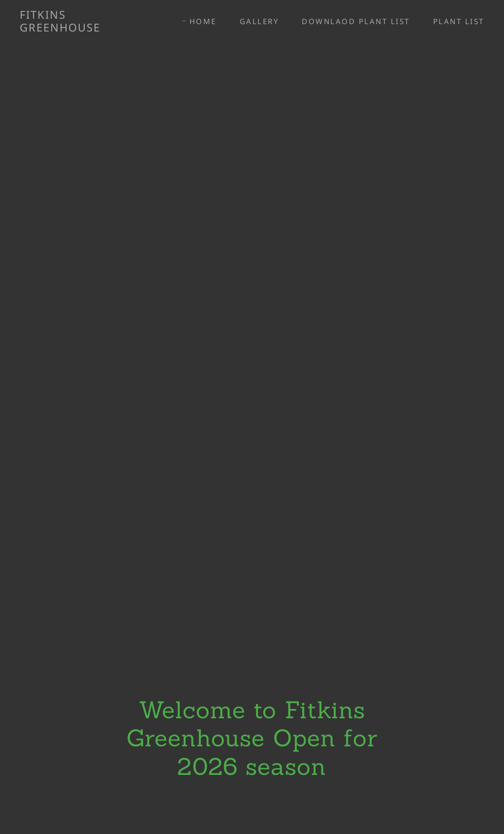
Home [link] (203, 21)
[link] (81, 28)
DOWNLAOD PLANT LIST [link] (356, 21)
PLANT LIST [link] (459, 21)
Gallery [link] (259, 21)
